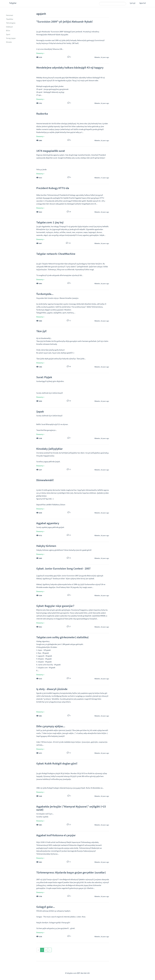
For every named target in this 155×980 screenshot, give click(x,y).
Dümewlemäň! (45, 480)
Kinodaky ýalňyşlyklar (50, 449)
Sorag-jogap (11, 38)
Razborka (42, 114)
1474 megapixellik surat (51, 151)
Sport (8, 34)
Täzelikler (10, 19)
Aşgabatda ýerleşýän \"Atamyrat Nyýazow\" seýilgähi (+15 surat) (71, 808)
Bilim (8, 30)
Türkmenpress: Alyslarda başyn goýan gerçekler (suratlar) (71, 872)
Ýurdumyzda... (45, 294)
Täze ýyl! (41, 331)
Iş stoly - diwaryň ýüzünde (52, 689)
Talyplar (13, 3)
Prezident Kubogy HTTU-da (53, 188)
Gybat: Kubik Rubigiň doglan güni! (57, 763)
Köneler (9, 42)
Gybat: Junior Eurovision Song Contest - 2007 (63, 568)
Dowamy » (40, 53)
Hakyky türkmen (46, 546)
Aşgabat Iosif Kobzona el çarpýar (56, 835)
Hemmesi (10, 15)
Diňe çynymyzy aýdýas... (51, 726)
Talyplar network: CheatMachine (56, 254)
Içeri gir (133, 3)
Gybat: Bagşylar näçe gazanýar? (55, 606)
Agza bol (143, 3)
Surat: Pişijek (44, 377)
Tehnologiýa (11, 23)
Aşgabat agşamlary (48, 523)
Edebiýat (9, 27)
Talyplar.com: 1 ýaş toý (50, 222)
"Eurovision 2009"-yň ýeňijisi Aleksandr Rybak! (65, 22)
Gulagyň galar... (46, 907)
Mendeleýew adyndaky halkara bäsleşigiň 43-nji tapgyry (70, 67)
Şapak (40, 411)
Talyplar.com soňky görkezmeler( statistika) (62, 637)
